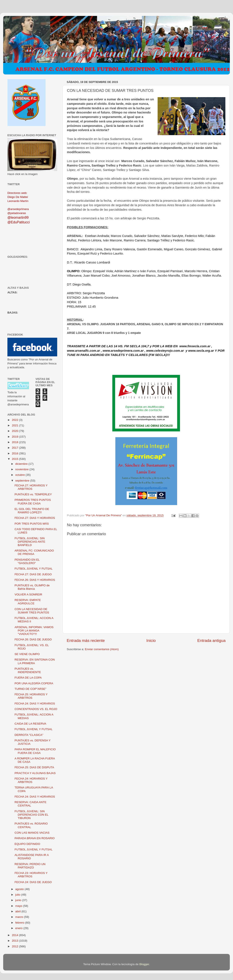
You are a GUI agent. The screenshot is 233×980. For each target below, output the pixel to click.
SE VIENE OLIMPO (27, 654)
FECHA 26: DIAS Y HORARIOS (35, 580)
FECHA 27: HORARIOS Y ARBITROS (31, 487)
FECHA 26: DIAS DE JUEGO (33, 639)
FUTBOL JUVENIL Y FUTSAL (34, 569)
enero (19, 928)
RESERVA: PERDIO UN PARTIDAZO (30, 866)
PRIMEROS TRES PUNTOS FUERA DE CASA (33, 502)
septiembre (23, 481)
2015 (15, 459)
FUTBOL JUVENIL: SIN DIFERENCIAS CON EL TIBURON (31, 815)
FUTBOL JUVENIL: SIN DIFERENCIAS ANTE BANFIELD (30, 542)
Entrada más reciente (86, 640)
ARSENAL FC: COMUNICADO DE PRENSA (34, 552)
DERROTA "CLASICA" (29, 735)
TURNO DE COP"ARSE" (31, 689)
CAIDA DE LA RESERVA (31, 724)
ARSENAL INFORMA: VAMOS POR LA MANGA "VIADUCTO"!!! (34, 631)
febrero (20, 923)
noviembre (22, 469)
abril (18, 911)
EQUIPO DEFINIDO (27, 844)
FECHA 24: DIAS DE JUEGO (33, 882)
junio (19, 900)
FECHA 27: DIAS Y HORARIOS (35, 518)
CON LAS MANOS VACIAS (32, 833)
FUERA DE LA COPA (28, 678)
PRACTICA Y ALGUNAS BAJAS (35, 773)
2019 (15, 437)
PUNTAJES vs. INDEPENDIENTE (28, 670)
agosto (20, 889)
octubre (20, 475)
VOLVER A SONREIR (28, 594)
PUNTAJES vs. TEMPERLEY (33, 494)
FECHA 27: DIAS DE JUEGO (33, 574)
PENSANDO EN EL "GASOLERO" (27, 561)
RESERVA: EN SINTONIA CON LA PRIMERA (35, 661)
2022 (15, 420)
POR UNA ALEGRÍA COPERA (34, 683)
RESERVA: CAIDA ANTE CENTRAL (31, 804)
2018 (15, 442)
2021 (15, 425)
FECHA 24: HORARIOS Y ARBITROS (31, 780)
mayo (19, 906)
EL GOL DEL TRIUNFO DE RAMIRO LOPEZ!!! (32, 511)
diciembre (22, 464)
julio (18, 895)
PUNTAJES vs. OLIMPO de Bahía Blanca (32, 587)
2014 (15, 935)
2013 (15, 941)
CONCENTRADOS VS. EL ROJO (36, 709)
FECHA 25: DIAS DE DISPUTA (34, 767)
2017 (15, 448)
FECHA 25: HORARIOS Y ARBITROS (31, 696)
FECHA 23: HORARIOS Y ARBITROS (31, 875)
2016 (15, 453)
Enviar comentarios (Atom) (102, 649)
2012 (15, 946)
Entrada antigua (212, 640)
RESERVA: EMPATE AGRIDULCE (28, 602)
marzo (20, 917)
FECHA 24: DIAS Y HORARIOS (35, 703)
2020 (15, 431)
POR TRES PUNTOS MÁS (32, 524)
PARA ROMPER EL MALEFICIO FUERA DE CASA (35, 751)
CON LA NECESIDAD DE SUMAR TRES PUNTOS (32, 611)
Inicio (151, 640)
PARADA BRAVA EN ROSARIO (35, 838)
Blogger (144, 964)
